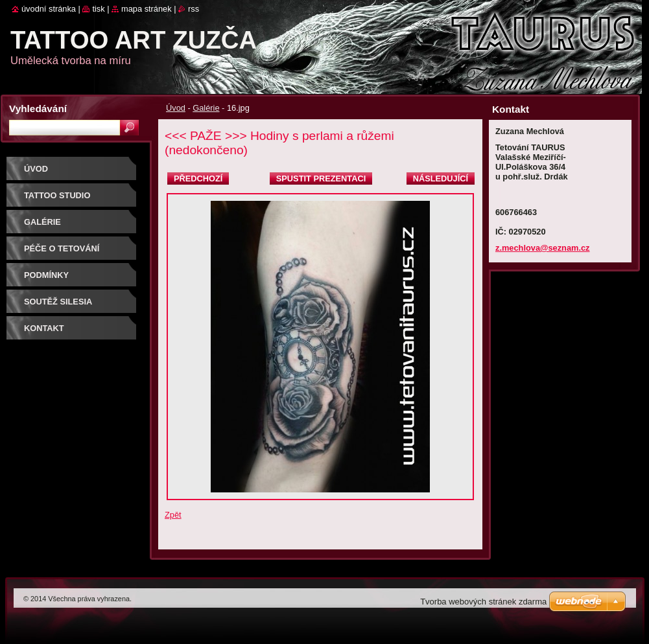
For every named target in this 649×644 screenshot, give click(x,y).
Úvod (176, 108)
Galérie (206, 108)
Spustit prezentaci (321, 178)
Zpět (173, 515)
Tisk (98, 9)
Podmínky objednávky (53, 280)
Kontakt (44, 328)
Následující (441, 178)
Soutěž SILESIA (58, 302)
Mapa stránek (147, 9)
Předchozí (198, 178)
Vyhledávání (38, 109)
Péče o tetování (62, 248)
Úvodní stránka (49, 9)
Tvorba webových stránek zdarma (483, 602)
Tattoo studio (57, 195)
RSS (194, 9)
